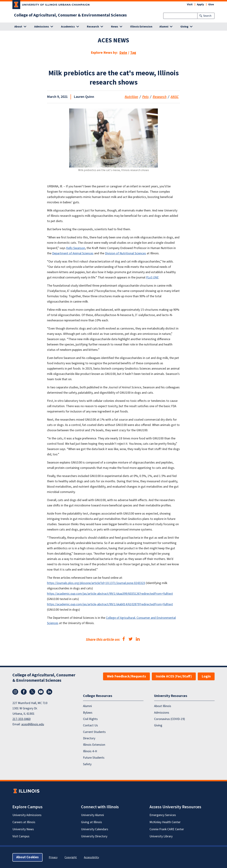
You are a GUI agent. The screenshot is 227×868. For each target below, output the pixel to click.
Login (206, 676)
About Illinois (163, 706)
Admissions (162, 713)
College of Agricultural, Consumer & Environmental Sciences (70, 15)
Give (211, 4)
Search (207, 16)
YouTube (41, 692)
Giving (158, 726)
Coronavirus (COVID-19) (170, 719)
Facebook (24, 692)
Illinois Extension (141, 27)
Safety (87, 764)
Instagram (15, 692)
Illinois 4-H (90, 751)
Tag (133, 53)
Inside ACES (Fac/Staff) (174, 676)
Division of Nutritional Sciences (125, 253)
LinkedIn (49, 692)
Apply (200, 4)
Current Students (94, 732)
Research (160, 97)
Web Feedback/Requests (126, 676)
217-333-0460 (21, 719)
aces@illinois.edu (33, 724)
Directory (89, 738)
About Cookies (27, 857)
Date (123, 53)
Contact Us (90, 726)
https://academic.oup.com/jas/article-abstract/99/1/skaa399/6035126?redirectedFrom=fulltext (110, 594)
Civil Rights (90, 719)
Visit (190, 4)
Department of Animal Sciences (73, 253)
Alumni (87, 706)
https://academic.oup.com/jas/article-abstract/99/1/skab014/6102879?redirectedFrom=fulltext (110, 604)
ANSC (175, 97)
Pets (145, 97)
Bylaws (88, 713)
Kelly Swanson (76, 248)
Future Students (94, 758)
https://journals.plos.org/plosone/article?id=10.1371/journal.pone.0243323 (96, 583)
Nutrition (131, 97)
